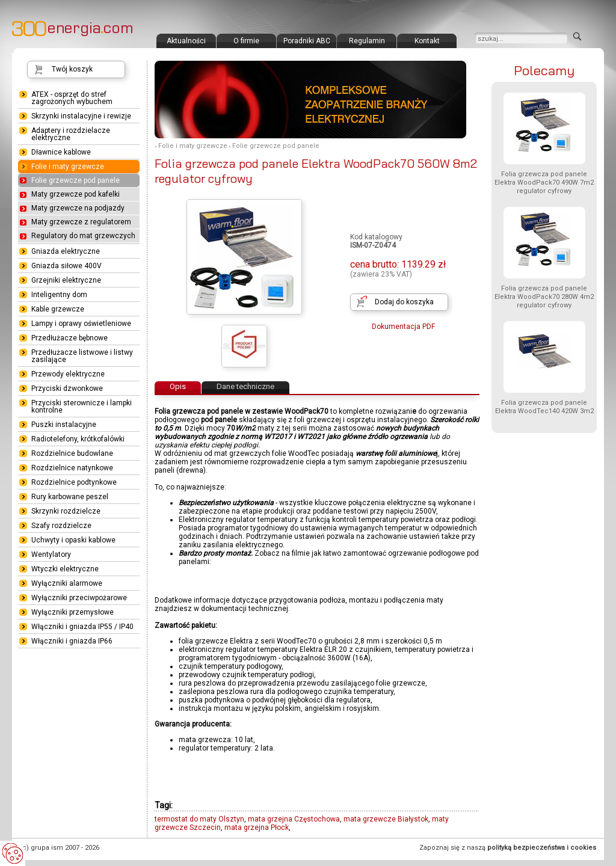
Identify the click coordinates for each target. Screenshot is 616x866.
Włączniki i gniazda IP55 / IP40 (82, 627)
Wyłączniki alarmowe (67, 583)
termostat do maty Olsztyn (199, 819)
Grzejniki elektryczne (66, 280)
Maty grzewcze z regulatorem (81, 222)
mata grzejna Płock (257, 828)
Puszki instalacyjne (64, 425)
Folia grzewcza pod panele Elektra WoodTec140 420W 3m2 (544, 407)
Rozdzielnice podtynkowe (74, 482)
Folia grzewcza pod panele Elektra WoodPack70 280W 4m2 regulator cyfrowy (544, 297)
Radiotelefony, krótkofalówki (78, 439)
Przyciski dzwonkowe (67, 388)
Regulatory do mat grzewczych (83, 236)
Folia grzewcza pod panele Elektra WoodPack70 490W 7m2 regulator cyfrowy (544, 183)
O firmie (246, 41)
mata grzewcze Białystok (386, 819)
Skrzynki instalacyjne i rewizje (81, 116)
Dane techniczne (245, 386)
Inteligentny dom (59, 295)
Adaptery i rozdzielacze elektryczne (71, 134)
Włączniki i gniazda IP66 (72, 641)
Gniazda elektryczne (66, 251)
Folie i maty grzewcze (193, 146)
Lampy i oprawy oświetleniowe (81, 324)
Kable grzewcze (58, 309)
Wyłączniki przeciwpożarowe (79, 598)
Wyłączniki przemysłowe (72, 612)
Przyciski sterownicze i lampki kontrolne (82, 407)
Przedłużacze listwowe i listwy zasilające (82, 356)
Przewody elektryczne (68, 374)
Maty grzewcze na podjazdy (78, 208)
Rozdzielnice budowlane (72, 453)
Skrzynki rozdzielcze (66, 511)
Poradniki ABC (307, 41)
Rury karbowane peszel (70, 497)
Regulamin (367, 41)
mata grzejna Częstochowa (294, 819)
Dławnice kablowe (61, 152)
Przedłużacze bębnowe (69, 338)
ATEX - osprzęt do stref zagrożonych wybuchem (72, 98)
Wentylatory (51, 554)
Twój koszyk (72, 69)
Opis (178, 386)
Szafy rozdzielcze (61, 526)
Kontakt (427, 41)
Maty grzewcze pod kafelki (75, 194)
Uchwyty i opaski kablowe (73, 540)
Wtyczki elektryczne (65, 569)
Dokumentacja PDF (403, 327)
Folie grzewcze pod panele (276, 146)
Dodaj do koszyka (404, 302)
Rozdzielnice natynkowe (72, 468)
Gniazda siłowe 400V (66, 266)
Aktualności (186, 41)
